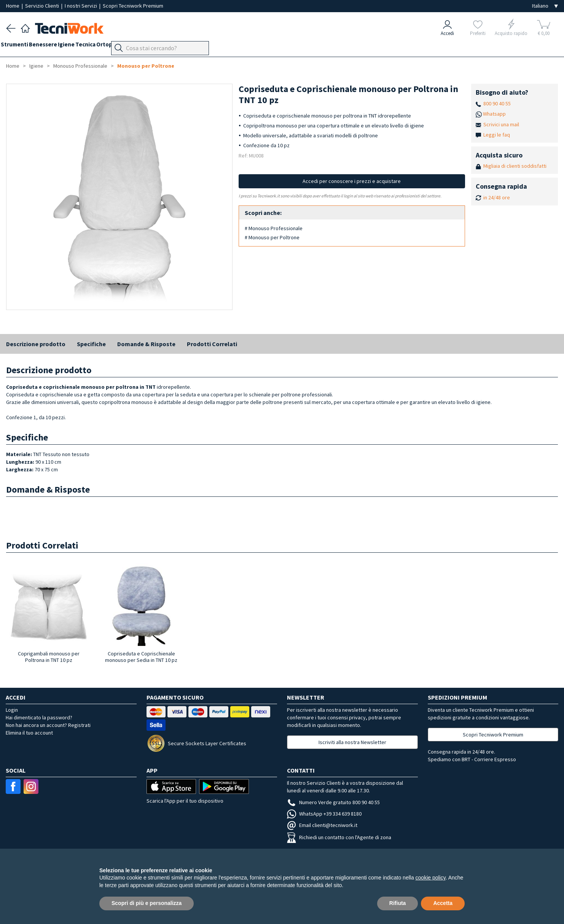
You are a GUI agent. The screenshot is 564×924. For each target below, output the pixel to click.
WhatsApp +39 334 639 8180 (324, 814)
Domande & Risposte (146, 344)
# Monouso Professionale (274, 228)
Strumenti (20, 46)
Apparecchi (183, 46)
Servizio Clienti (43, 6)
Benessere (54, 46)
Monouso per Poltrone (146, 66)
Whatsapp (494, 114)
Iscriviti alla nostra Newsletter (352, 742)
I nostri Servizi (81, 6)
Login (12, 710)
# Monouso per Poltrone (272, 237)
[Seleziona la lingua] (545, 6)
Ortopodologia (143, 46)
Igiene (82, 46)
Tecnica (107, 46)
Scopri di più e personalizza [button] (147, 903)
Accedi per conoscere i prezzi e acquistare (352, 181)
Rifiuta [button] (398, 903)
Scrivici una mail (501, 124)
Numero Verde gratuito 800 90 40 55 (333, 802)
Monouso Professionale (80, 66)
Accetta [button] (443, 903)
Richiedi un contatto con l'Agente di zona (339, 837)
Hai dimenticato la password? (39, 717)
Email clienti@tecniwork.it (322, 825)
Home (13, 6)
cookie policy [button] (431, 878)
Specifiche (91, 344)
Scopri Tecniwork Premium (133, 6)
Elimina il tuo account (29, 733)
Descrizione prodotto (36, 344)
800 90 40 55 (497, 103)
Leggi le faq (497, 135)
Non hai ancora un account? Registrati (48, 725)
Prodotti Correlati (212, 344)
